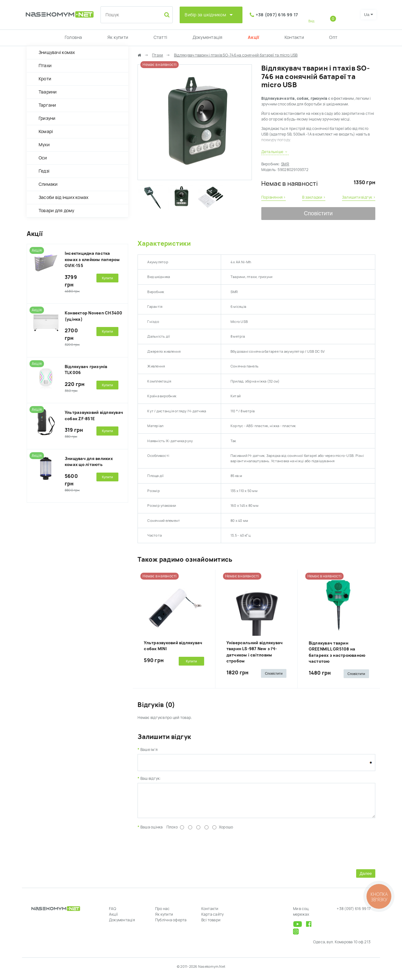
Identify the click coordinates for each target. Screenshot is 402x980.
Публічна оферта (171, 925)
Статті (160, 37)
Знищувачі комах (57, 52)
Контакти (294, 37)
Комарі (46, 131)
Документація (208, 37)
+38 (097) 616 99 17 (277, 15)
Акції (253, 37)
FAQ (113, 913)
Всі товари (211, 925)
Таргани (47, 105)
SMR (285, 164)
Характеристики (164, 244)
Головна (73, 37)
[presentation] (185, 853)
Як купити (118, 37)
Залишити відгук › (359, 197)
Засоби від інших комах (63, 197)
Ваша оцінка (152, 832)
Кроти (45, 79)
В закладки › (314, 197)
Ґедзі (44, 171)
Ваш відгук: (151, 779)
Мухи (44, 145)
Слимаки (48, 184)
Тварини (48, 92)
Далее (366, 878)
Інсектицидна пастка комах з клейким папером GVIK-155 (92, 260)
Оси (43, 158)
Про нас (163, 913)
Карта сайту (213, 919)
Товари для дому (57, 211)
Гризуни (47, 118)
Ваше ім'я (149, 750)
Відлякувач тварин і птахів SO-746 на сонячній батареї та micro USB (236, 55)
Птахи (45, 66)
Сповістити (318, 213)
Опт (333, 37)
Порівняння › (274, 197)
